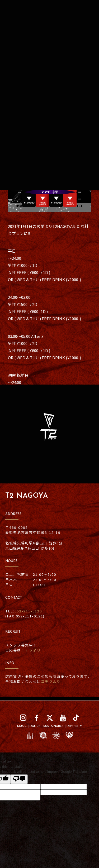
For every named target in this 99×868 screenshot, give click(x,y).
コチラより (31, 650)
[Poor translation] (19, 779)
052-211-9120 (28, 611)
